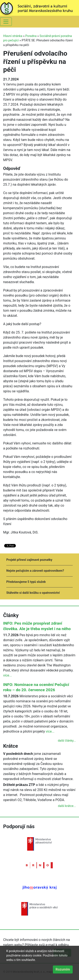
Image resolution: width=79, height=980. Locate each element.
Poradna (31, 36)
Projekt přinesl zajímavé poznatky (29, 560)
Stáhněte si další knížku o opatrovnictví (33, 593)
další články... (67, 741)
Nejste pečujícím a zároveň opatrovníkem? (35, 571)
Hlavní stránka (13, 36)
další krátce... (67, 806)
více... (7, 675)
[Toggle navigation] (6, 22)
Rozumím (63, 969)
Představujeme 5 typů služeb (26, 582)
